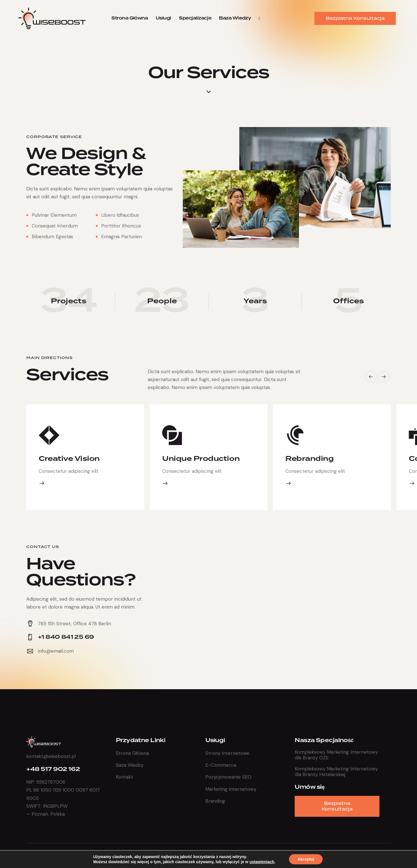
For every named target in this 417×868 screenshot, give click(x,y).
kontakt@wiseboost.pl (51, 756)
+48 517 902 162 (53, 769)
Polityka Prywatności (365, 855)
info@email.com (56, 651)
